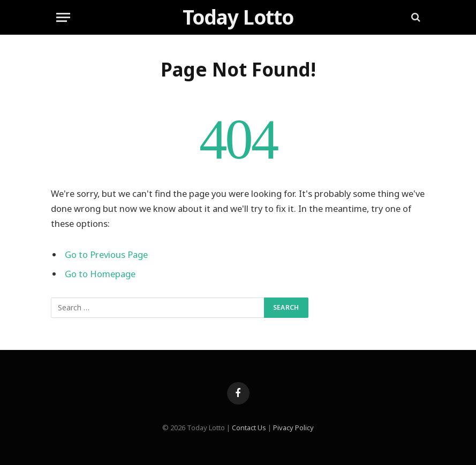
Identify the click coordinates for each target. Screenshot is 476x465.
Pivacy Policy (293, 428)
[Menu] (63, 17)
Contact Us (249, 428)
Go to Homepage (100, 274)
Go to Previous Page (106, 254)
